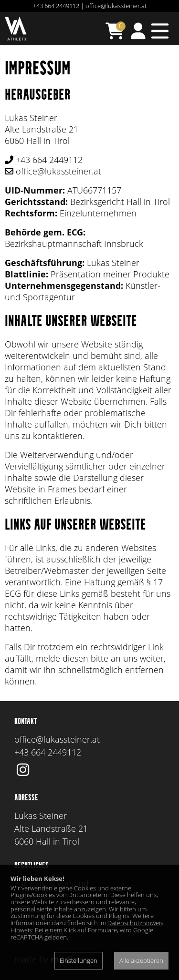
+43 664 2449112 (56, 6)
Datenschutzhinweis (135, 923)
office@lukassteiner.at (116, 6)
